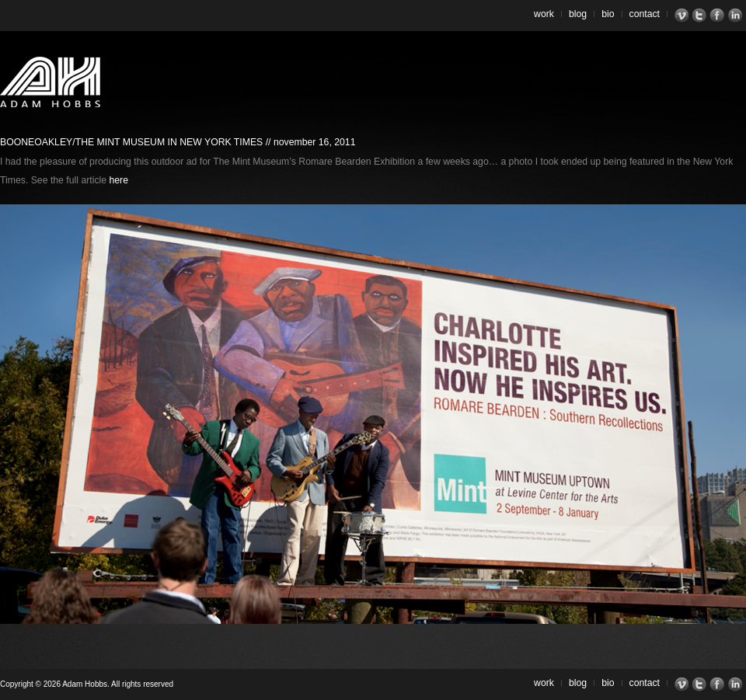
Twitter (701, 16)
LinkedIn (737, 16)
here (119, 180)
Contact (645, 14)
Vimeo (683, 16)
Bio (608, 14)
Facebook (719, 16)
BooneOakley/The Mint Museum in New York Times (131, 142)
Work (544, 14)
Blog (578, 14)
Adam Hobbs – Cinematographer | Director (50, 82)
